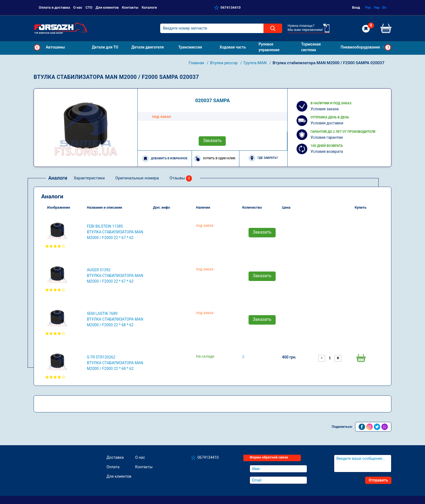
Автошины (55, 47)
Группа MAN (256, 63)
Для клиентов (107, 7)
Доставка (115, 457)
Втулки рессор (224, 63)
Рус (368, 7)
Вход (356, 7)
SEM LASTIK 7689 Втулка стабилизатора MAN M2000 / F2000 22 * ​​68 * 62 (115, 319)
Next (388, 47)
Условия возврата (327, 151)
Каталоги (149, 7)
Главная (197, 63)
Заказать (212, 140)
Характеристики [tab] (89, 178)
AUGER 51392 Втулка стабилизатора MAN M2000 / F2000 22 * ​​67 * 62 (115, 276)
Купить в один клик (215, 159)
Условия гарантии (327, 137)
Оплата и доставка (54, 7)
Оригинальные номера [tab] (137, 178)
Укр (376, 7)
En (384, 7)
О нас (78, 7)
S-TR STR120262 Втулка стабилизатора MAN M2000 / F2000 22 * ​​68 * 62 (115, 363)
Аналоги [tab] (58, 178)
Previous (37, 47)
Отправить (378, 480)
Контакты (130, 7)
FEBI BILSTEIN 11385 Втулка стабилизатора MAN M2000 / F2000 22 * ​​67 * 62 (115, 232)
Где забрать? (263, 158)
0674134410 (231, 7)
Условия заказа (325, 109)
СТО (89, 7)
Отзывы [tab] (181, 178)
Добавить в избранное (165, 159)
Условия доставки (327, 123)
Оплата (113, 467)
